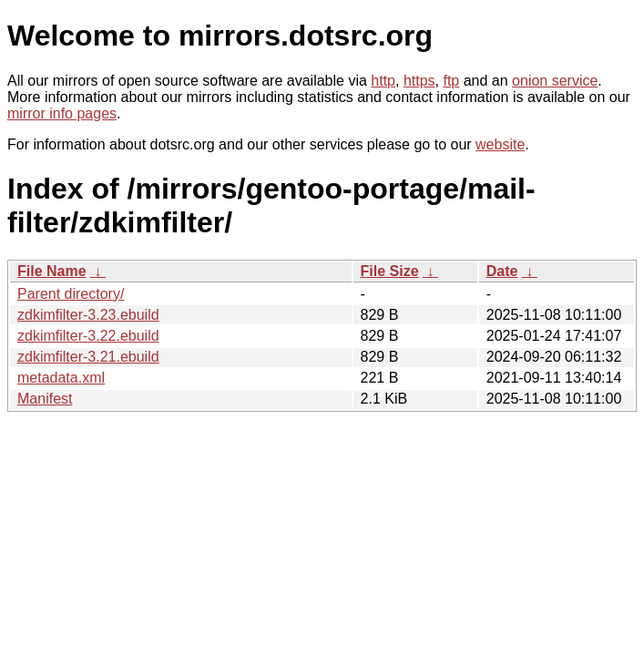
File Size (390, 271)
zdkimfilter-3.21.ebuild (88, 357)
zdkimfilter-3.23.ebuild (88, 315)
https (419, 81)
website (500, 144)
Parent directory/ (71, 294)
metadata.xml (61, 378)
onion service (555, 81)
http (383, 81)
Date (502, 271)
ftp (451, 81)
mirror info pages (62, 113)
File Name (52, 271)
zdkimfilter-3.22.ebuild (88, 336)
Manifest (45, 399)
